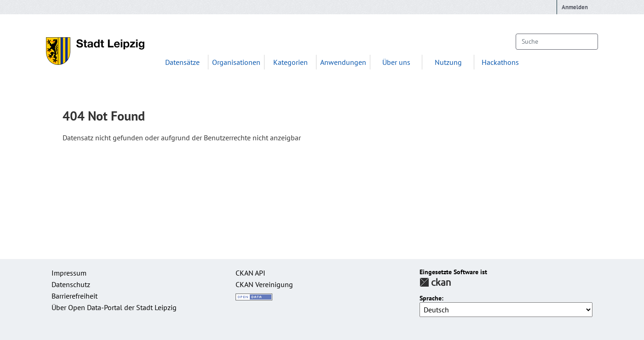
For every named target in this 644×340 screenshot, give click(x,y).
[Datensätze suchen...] (557, 42)
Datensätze (182, 62)
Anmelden (575, 7)
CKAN (435, 282)
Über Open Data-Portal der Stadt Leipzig (114, 307)
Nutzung (448, 62)
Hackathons (500, 62)
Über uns (396, 62)
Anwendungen (343, 62)
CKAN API (250, 273)
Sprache (431, 298)
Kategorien (290, 62)
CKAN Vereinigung (264, 284)
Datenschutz (71, 284)
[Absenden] (586, 42)
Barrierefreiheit (75, 296)
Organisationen (236, 62)
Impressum (69, 273)
